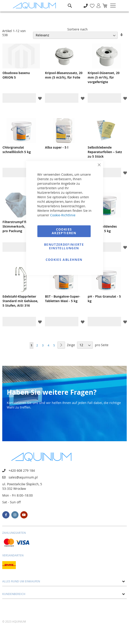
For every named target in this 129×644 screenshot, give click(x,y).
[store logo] (35, 6)
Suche (70, 2)
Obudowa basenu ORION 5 (16, 75)
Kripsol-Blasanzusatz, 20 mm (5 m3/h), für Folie (64, 75)
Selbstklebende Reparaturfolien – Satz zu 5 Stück (105, 152)
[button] (40, 98)
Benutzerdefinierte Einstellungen (64, 246)
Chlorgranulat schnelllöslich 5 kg (17, 150)
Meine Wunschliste (91, 3)
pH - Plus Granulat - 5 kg (104, 299)
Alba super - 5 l (57, 147)
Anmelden (97, 3)
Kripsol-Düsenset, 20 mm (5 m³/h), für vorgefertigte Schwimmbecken (104, 77)
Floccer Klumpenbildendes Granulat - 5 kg (102, 226)
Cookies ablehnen (64, 260)
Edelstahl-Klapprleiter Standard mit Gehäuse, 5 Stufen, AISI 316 (20, 301)
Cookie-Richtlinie (63, 215)
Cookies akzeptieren (64, 231)
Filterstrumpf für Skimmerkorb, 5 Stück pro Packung (20, 226)
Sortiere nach (77, 29)
